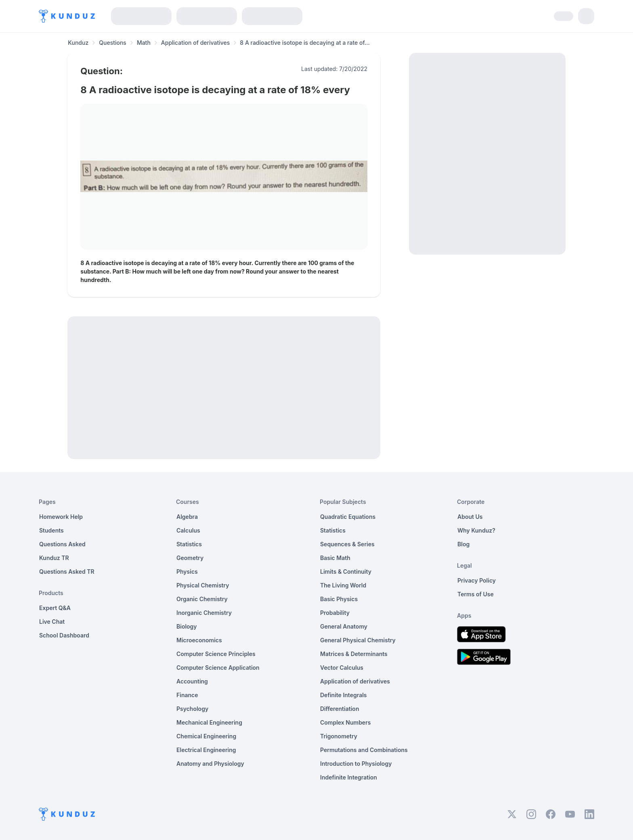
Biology (187, 626)
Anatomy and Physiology (210, 764)
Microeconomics (199, 640)
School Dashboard (64, 635)
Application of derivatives (196, 43)
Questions (113, 43)
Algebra (187, 517)
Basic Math (335, 558)
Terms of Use (476, 594)
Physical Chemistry (203, 585)
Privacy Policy (477, 580)
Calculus (188, 530)
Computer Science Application (218, 668)
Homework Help (61, 517)
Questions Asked (62, 544)
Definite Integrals (344, 695)
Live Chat (52, 622)
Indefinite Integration (349, 777)
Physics (187, 571)
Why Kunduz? (476, 530)
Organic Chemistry (202, 599)
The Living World (343, 585)
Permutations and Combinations (364, 750)
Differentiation (340, 709)
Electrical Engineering (206, 750)
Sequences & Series (347, 544)
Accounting (192, 681)
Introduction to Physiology (356, 764)
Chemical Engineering (206, 736)
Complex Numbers (345, 722)
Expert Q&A (55, 608)
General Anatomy (344, 626)
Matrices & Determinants (354, 654)
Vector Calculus (342, 668)
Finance (187, 695)
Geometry (190, 558)
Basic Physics (339, 599)
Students (51, 530)
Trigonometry (339, 736)
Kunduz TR (54, 558)
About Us (470, 517)
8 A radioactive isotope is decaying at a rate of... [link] (305, 43)
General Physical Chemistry (358, 640)
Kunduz (78, 43)
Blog (463, 544)
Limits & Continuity (346, 571)
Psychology (192, 709)
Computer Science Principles (216, 654)
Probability (335, 613)
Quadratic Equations (348, 517)
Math (144, 43)
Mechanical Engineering (209, 722)
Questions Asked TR (67, 571)
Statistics (189, 544)
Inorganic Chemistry (204, 613)
